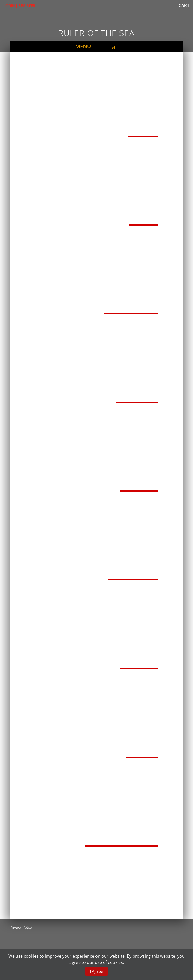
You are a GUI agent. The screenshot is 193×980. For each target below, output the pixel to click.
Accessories (122, 838)
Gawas (139, 660)
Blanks (137, 394)
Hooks (139, 483)
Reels (142, 749)
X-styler (133, 571)
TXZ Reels (131, 305)
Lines (144, 216)
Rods (143, 128)
